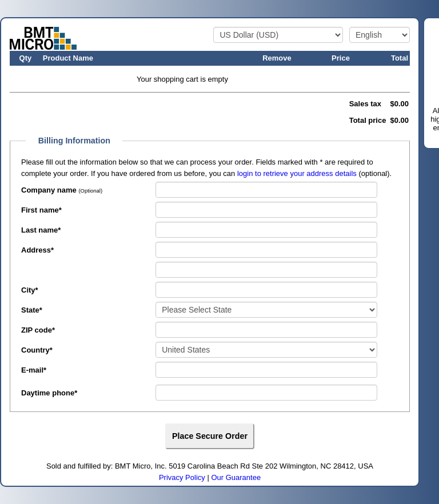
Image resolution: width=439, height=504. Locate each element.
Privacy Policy (182, 477)
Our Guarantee (236, 477)
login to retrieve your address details (297, 173)
